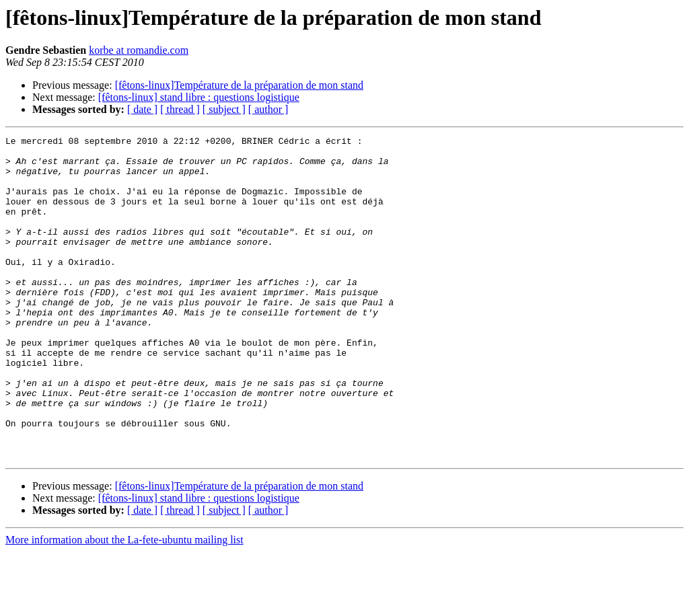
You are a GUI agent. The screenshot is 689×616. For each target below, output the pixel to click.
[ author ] (268, 109)
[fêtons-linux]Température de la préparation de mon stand (239, 85)
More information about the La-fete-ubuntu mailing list (124, 604)
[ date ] (142, 109)
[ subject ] (224, 109)
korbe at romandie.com (139, 50)
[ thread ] (180, 109)
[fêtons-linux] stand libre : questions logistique (199, 97)
